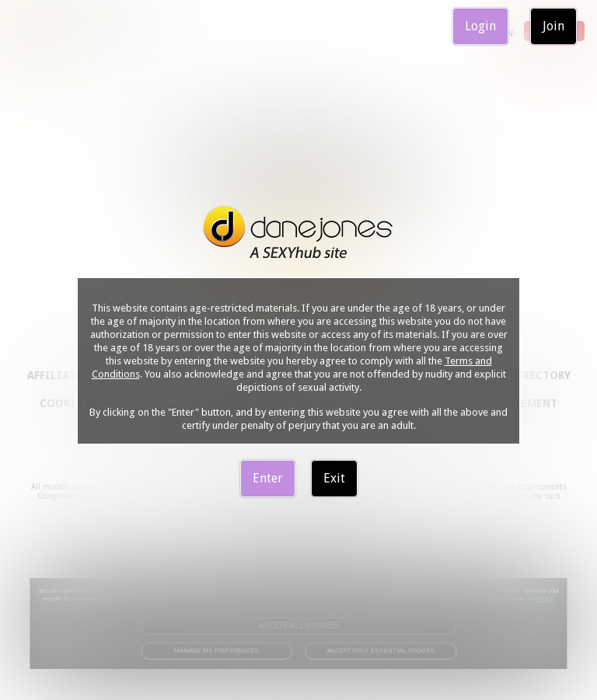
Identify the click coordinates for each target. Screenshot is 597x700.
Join (553, 26)
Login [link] (480, 26)
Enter (268, 478)
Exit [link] (334, 478)
